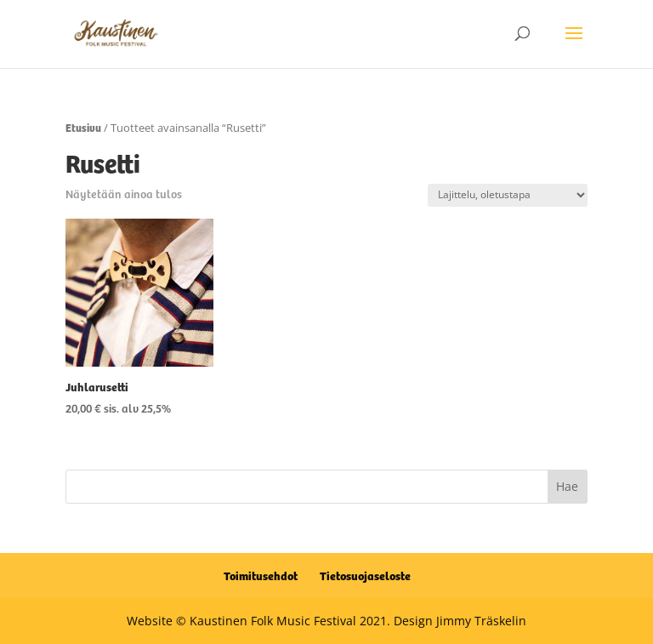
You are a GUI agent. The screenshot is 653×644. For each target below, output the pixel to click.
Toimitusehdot (261, 575)
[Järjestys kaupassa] (508, 195)
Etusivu (83, 127)
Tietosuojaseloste (365, 575)
